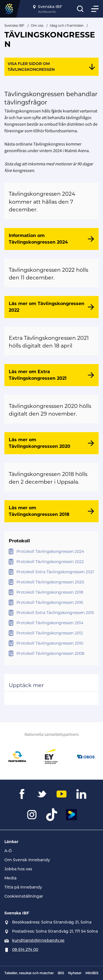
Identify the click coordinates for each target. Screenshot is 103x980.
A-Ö (8, 851)
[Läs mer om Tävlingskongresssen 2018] (51, 511)
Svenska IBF (14, 25)
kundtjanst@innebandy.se (38, 940)
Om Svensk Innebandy (27, 860)
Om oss (37, 25)
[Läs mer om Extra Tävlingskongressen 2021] (51, 375)
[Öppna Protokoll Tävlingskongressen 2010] (51, 643)
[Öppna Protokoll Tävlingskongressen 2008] (51, 654)
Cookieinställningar (24, 896)
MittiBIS (92, 973)
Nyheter (75, 973)
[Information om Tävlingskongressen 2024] (51, 239)
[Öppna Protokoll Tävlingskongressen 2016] (51, 603)
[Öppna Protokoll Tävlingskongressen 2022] (51, 562)
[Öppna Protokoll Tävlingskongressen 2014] (51, 623)
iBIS (61, 973)
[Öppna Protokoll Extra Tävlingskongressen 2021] (51, 572)
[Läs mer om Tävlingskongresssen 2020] (51, 443)
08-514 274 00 (25, 949)
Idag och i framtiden (67, 25)
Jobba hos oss (18, 869)
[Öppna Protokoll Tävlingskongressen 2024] (51, 552)
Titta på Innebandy (23, 887)
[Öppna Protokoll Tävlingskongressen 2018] (51, 592)
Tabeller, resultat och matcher (29, 973)
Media (10, 878)
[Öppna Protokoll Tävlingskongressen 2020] (51, 582)
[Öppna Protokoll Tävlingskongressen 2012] (51, 633)
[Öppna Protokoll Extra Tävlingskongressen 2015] (51, 613)
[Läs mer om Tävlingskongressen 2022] (51, 307)
